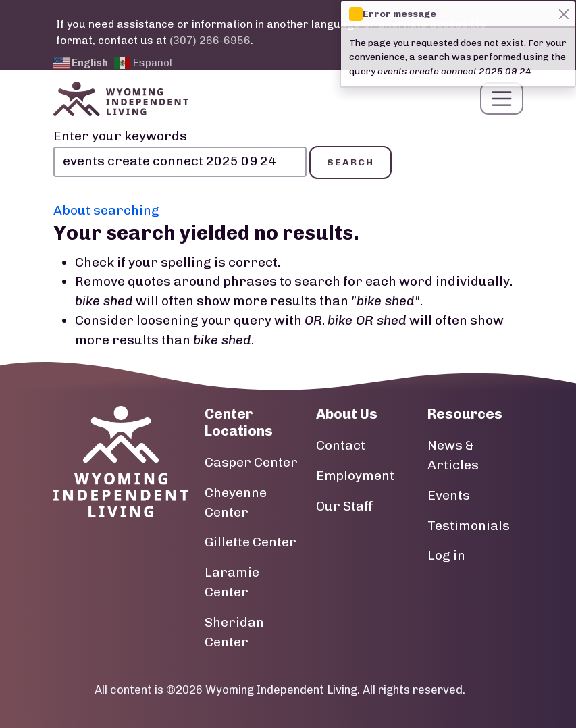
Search (350, 164)
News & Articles (453, 458)
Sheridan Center (234, 634)
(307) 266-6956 (210, 40)
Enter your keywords (120, 139)
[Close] (564, 14)
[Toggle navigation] (502, 100)
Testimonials (469, 528)
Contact (341, 448)
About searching (106, 212)
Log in (446, 558)
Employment (355, 478)
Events (449, 497)
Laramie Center (232, 585)
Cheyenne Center (236, 504)
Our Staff (345, 508)
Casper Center (251, 465)
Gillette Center (251, 545)
